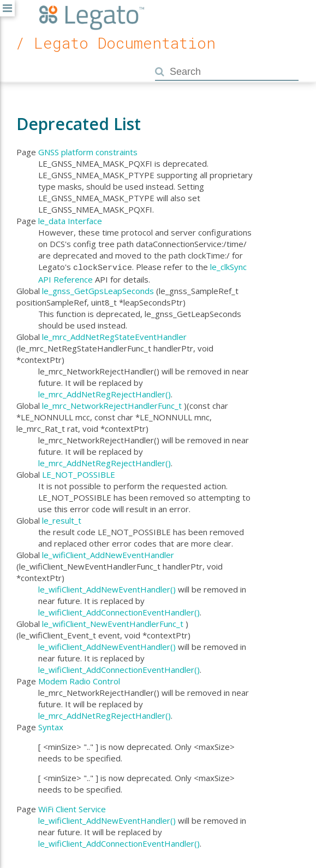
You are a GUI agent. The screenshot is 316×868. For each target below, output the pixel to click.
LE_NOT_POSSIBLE (79, 473)
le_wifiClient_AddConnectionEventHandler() (119, 611)
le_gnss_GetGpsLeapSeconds (98, 290)
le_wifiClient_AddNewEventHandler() (107, 588)
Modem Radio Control (79, 680)
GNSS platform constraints (88, 152)
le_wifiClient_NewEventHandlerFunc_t (113, 623)
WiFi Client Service (72, 808)
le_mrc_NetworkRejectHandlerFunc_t (112, 404)
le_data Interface (70, 221)
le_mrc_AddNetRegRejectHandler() (105, 393)
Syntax (51, 726)
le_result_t (62, 519)
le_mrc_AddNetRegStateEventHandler (114, 336)
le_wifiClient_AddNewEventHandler (108, 554)
